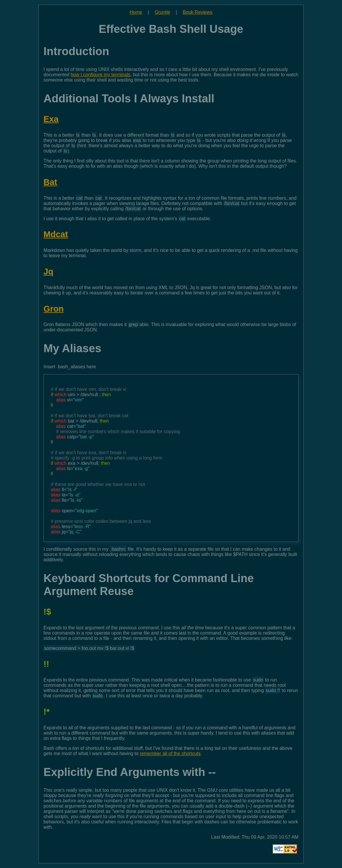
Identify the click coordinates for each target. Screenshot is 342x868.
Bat (50, 182)
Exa (51, 119)
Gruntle (162, 12)
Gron (54, 309)
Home (136, 12)
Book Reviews (198, 12)
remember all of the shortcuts (170, 753)
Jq (48, 272)
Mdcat (56, 234)
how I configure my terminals (101, 75)
